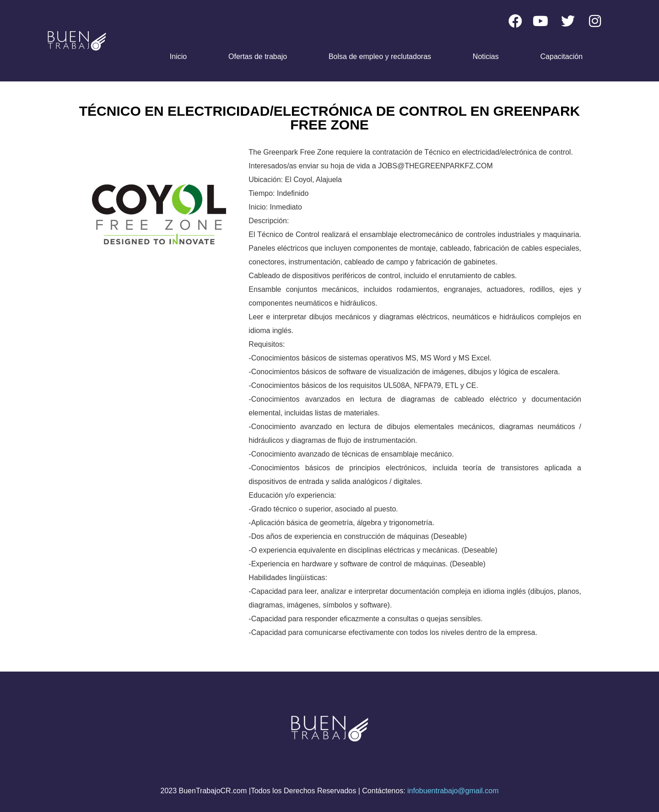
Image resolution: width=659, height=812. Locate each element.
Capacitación (562, 56)
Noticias (486, 56)
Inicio (178, 56)
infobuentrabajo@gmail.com (453, 791)
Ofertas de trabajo (258, 56)
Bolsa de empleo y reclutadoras (380, 56)
